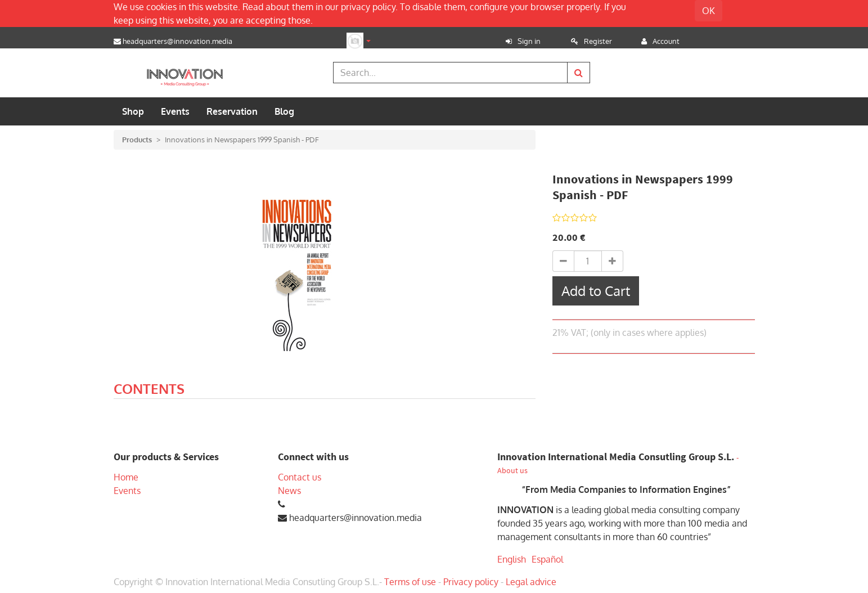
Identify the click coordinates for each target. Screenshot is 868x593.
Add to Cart (596, 291)
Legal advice (531, 582)
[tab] (149, 390)
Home (126, 477)
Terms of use (410, 582)
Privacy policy (471, 582)
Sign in (529, 41)
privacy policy (368, 7)
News (289, 491)
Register (598, 41)
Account (666, 41)
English (512, 559)
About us (512, 471)
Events (127, 491)
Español (547, 559)
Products (137, 140)
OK (709, 11)
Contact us (300, 477)
